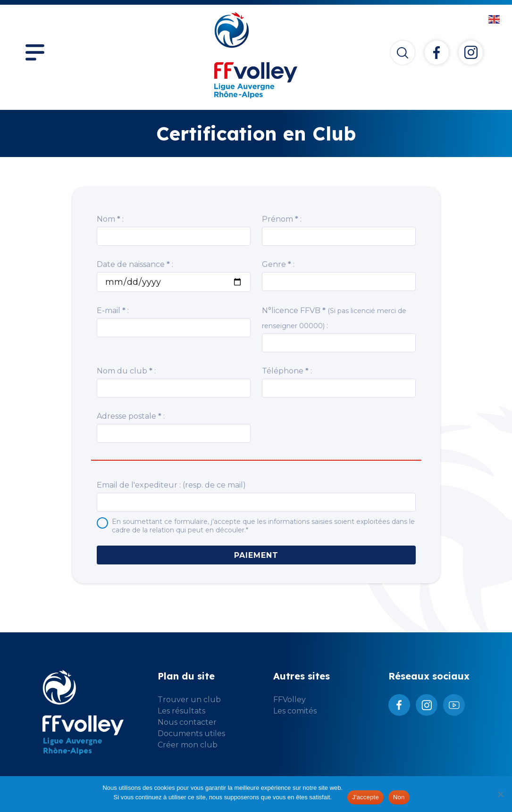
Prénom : (282, 219)
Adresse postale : (131, 416)
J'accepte (365, 797)
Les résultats (181, 711)
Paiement (256, 555)
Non (399, 797)
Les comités (295, 711)
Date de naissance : (135, 264)
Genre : (278, 264)
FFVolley (290, 700)
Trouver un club (189, 700)
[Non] (500, 794)
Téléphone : (287, 371)
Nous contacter (187, 722)
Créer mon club (188, 745)
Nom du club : (126, 371)
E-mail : (113, 311)
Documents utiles (191, 733)
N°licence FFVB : (334, 318)
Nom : (110, 219)
